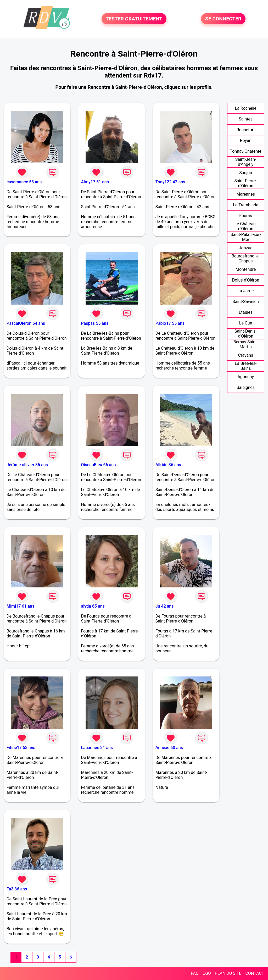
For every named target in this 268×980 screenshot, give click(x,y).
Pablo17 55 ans (170, 323)
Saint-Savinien (245, 302)
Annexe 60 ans (169, 748)
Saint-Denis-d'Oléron (246, 334)
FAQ (195, 973)
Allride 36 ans (168, 465)
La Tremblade (246, 205)
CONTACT (255, 973)
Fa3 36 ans (17, 889)
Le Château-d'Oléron (246, 226)
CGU (207, 973)
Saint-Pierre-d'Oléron (246, 183)
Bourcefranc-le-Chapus (246, 258)
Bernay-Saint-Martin (246, 344)
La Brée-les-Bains (246, 366)
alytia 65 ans (93, 606)
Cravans (246, 355)
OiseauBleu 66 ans (98, 465)
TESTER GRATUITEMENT (134, 19)
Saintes (246, 119)
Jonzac (246, 248)
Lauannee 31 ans (97, 748)
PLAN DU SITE (228, 973)
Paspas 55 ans (95, 323)
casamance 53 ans (24, 182)
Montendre (246, 269)
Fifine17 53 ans (21, 748)
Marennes (246, 194)
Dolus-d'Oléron (246, 280)
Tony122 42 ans (170, 182)
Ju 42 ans (165, 606)
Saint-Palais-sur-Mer (246, 237)
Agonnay (245, 377)
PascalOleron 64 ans (26, 323)
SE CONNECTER (223, 19)
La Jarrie (246, 291)
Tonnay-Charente (245, 151)
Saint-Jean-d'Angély (246, 162)
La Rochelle (245, 108)
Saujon (246, 173)
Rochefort (245, 130)
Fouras (246, 216)
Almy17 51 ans (95, 182)
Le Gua (246, 323)
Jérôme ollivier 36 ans (27, 465)
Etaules (245, 312)
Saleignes (246, 387)
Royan (246, 141)
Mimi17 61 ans (20, 606)
